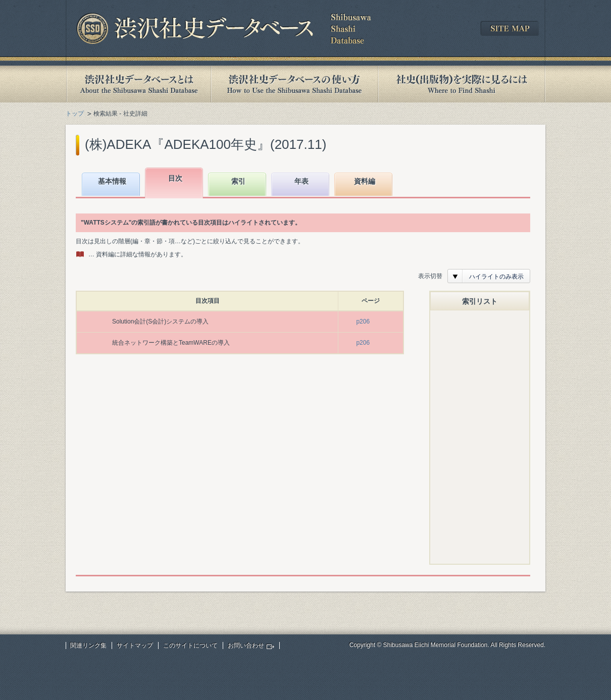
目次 (175, 178)
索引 (238, 181)
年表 (301, 181)
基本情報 (112, 181)
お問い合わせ (246, 645)
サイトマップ (135, 645)
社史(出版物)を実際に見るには (462, 84)
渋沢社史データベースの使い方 (294, 84)
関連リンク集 (88, 645)
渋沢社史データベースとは (138, 84)
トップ (75, 114)
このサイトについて (190, 645)
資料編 (365, 181)
